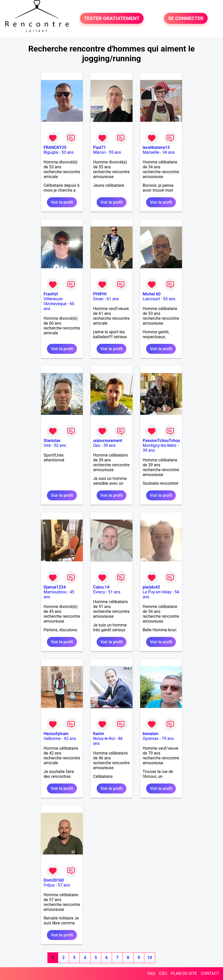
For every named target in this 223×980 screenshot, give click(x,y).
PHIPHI (100, 294)
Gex (97, 445)
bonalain (151, 734)
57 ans (64, 885)
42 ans (70, 739)
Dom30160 (54, 880)
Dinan (98, 299)
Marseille (151, 152)
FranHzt (51, 294)
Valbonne (52, 739)
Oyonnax (151, 739)
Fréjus (49, 885)
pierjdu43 (151, 587)
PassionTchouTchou (161, 441)
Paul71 (99, 147)
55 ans (115, 152)
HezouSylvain (56, 734)
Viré (47, 445)
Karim (98, 734)
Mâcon (99, 152)
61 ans (113, 299)
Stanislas (52, 441)
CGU (163, 973)
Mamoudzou (55, 592)
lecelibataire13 (156, 147)
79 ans (168, 739)
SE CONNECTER (186, 18)
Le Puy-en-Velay (157, 592)
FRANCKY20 (55, 147)
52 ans (60, 445)
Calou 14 (101, 587)
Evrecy (99, 592)
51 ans (114, 592)
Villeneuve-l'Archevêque (55, 301)
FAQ (151, 973)
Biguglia (51, 152)
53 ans (67, 152)
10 (149, 958)
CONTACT (210, 973)
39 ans (109, 445)
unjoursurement (108, 441)
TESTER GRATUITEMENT (112, 18)
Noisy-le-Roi (104, 739)
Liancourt (151, 299)
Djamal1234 (55, 587)
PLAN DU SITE (184, 973)
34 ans (169, 152)
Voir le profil (62, 202)
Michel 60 (152, 294)
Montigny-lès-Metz (160, 445)
